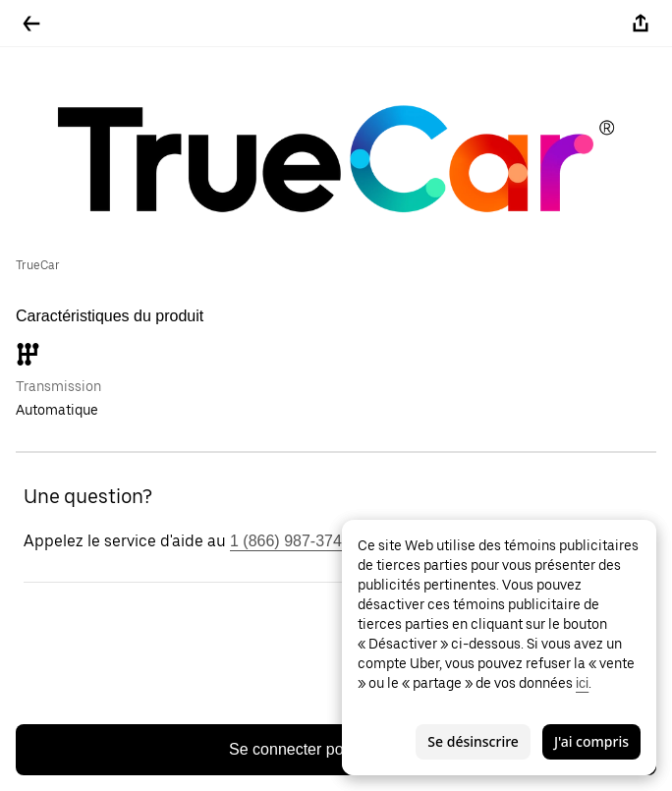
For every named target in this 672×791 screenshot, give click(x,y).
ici (582, 683)
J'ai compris (591, 741)
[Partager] (641, 24)
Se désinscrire (473, 741)
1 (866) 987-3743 (290, 541)
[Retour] (31, 24)
